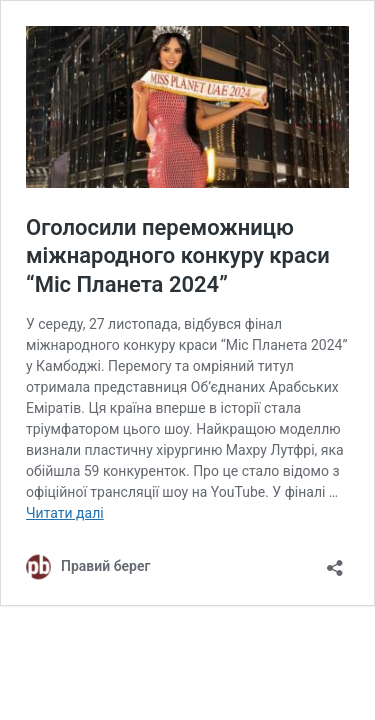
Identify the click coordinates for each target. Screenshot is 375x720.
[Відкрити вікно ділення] (335, 561)
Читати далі (65, 513)
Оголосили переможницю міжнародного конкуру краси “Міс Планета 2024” (178, 256)
